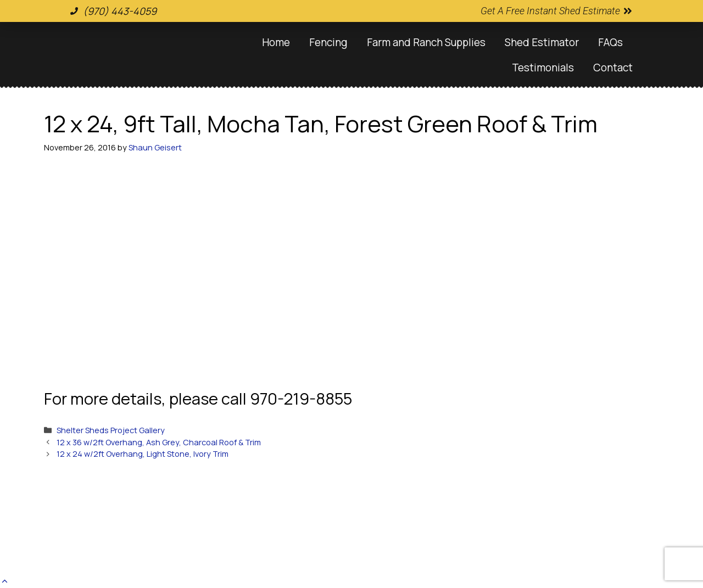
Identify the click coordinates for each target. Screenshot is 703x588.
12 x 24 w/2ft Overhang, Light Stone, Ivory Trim (143, 454)
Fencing (328, 42)
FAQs (610, 42)
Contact (613, 68)
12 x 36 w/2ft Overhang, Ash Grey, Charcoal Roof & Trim (159, 442)
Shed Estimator (542, 42)
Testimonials (543, 68)
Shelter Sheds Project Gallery (111, 430)
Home (276, 42)
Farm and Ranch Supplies (426, 42)
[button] (5, 581)
